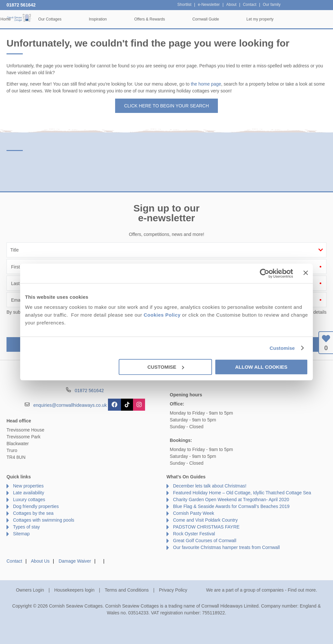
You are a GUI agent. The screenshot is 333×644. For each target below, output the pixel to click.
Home (51, 19)
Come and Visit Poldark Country (205, 520)
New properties (28, 486)
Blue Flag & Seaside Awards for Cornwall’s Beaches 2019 (231, 506)
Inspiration (144, 19)
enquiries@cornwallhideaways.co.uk (70, 405)
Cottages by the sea (33, 513)
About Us (40, 561)
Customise (282, 348)
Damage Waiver (75, 561)
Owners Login (30, 590)
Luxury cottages (29, 500)
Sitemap (21, 534)
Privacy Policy (173, 590)
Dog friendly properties (36, 506)
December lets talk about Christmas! (210, 486)
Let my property (306, 19)
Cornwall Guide (251, 19)
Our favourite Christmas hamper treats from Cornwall (226, 547)
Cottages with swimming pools (44, 520)
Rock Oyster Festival (194, 534)
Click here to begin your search (167, 106)
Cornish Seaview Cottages (20, 19)
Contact (14, 561)
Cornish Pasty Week (194, 513)
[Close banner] (306, 273)
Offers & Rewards (195, 19)
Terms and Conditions (127, 590)
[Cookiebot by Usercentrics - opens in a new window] (265, 273)
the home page (206, 84)
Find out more (302, 590)
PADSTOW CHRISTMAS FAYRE (206, 527)
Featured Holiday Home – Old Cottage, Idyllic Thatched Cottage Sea (242, 493)
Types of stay (26, 527)
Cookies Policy (162, 315)
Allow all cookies (261, 367)
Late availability (29, 493)
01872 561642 (21, 5)
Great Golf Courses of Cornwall (205, 541)
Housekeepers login (74, 590)
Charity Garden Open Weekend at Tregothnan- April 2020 (231, 500)
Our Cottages (95, 19)
